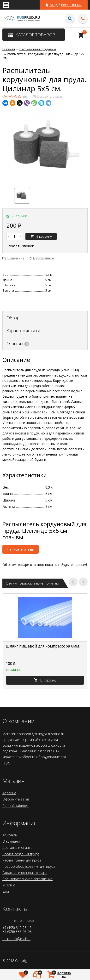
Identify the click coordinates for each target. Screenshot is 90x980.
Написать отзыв (21, 549)
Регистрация (71, 5)
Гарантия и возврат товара (25, 873)
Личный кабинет (15, 806)
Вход (54, 5)
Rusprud (9, 885)
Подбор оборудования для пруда (29, 866)
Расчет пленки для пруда (22, 860)
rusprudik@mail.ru (16, 939)
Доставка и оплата (17, 848)
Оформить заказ (16, 799)
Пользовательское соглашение (27, 879)
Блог (6, 891)
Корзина (9, 793)
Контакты (10, 835)
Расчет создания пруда (21, 854)
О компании (12, 841)
